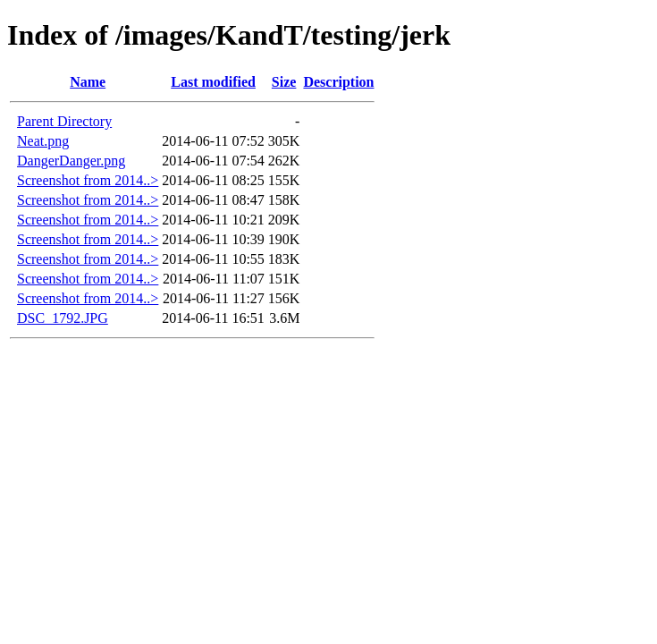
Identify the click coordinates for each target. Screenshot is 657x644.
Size (284, 82)
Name (88, 82)
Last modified (213, 82)
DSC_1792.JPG (63, 318)
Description (338, 82)
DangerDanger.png (71, 161)
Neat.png (43, 141)
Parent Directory (64, 121)
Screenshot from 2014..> (88, 180)
